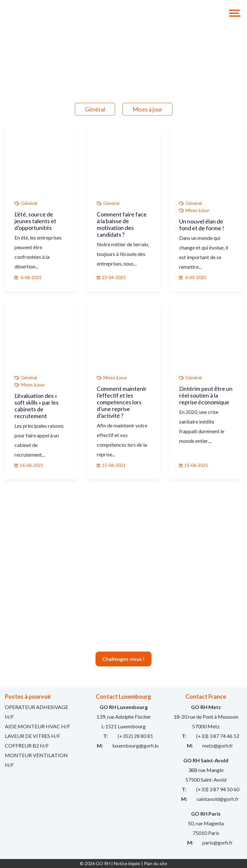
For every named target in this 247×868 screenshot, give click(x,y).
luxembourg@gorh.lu (135, 745)
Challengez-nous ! (123, 659)
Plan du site (156, 863)
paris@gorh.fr (218, 842)
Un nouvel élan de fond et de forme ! (202, 225)
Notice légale (127, 863)
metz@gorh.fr (218, 745)
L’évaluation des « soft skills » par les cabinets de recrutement (37, 406)
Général (95, 109)
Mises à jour (147, 109)
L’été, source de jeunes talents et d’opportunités (35, 221)
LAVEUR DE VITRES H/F (32, 736)
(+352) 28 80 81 (135, 736)
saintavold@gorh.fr (218, 799)
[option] (123, 54)
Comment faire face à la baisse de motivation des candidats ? (122, 224)
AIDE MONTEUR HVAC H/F (37, 726)
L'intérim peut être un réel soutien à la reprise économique (206, 395)
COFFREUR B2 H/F (27, 745)
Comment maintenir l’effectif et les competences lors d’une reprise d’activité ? (122, 402)
